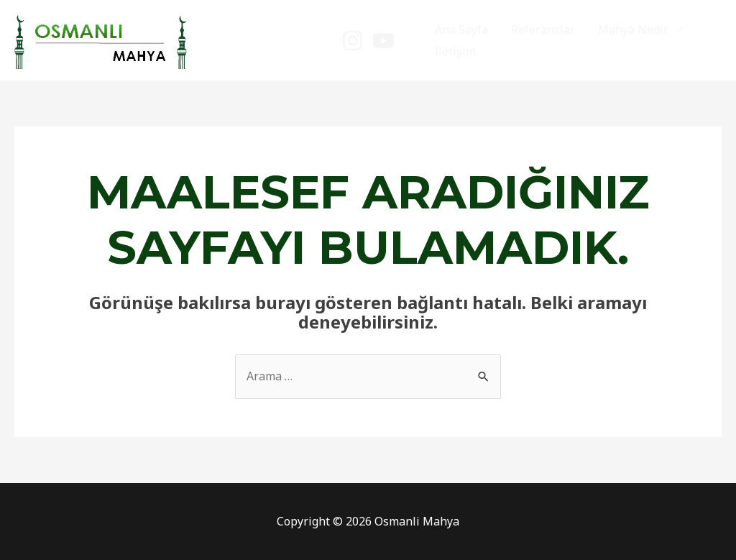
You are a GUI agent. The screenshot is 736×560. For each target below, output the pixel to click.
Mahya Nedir (633, 29)
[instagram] (353, 41)
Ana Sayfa (461, 29)
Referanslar (543, 29)
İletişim (455, 51)
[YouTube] (383, 41)
